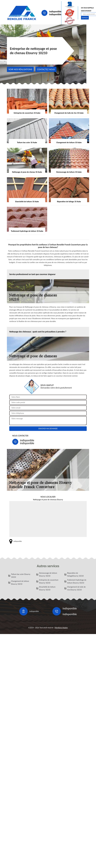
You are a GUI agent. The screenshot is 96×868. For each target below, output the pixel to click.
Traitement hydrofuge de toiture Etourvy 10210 (77, 581)
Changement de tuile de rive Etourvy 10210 (76, 588)
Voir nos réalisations (20, 69)
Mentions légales (61, 628)
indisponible (55, 11)
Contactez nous (46, 69)
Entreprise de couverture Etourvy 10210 (49, 581)
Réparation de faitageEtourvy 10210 (75, 574)
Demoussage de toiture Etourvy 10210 (48, 574)
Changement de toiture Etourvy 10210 (20, 583)
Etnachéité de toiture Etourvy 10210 (47, 588)
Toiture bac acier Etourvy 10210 (21, 576)
